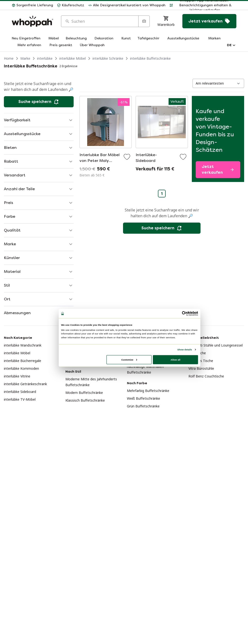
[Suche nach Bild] (144, 21)
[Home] (32, 21)
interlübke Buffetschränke (150, 58)
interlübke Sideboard (20, 392)
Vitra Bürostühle (201, 368)
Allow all (175, 359)
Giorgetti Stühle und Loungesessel (216, 345)
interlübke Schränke (108, 58)
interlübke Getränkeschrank (25, 384)
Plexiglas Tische (201, 361)
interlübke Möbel (73, 58)
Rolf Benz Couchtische (206, 376)
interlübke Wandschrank (23, 345)
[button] (32, 5)
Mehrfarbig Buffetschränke (148, 391)
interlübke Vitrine (17, 376)
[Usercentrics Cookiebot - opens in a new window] (184, 313)
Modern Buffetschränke (84, 393)
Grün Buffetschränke (143, 406)
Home (9, 58)
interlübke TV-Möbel (20, 399)
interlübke (45, 58)
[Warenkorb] (166, 21)
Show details (185, 349)
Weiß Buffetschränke (143, 398)
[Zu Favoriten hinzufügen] (127, 157)
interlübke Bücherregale (23, 361)
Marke (25, 58)
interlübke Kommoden (21, 368)
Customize (129, 359)
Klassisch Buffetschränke (85, 400)
